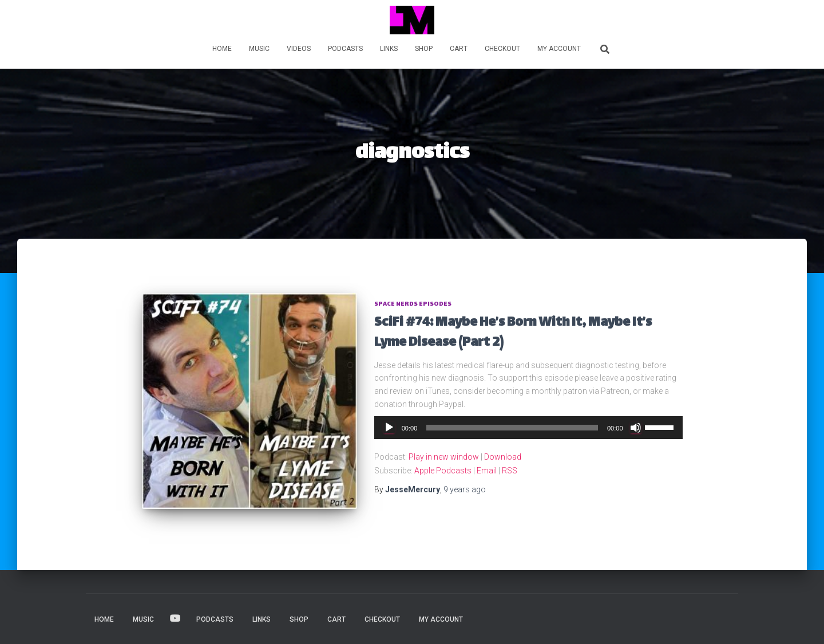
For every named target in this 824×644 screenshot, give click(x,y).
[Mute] (636, 428)
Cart (459, 49)
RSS (510, 471)
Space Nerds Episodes (413, 304)
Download (503, 457)
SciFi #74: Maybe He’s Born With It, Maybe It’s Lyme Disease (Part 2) (513, 333)
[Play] (389, 428)
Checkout (502, 49)
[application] (528, 428)
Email (487, 471)
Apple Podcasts (443, 471)
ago (465, 489)
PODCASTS (345, 49)
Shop (424, 49)
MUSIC (259, 49)
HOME (222, 49)
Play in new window (444, 457)
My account (559, 49)
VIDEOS (299, 49)
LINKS (389, 49)
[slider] (512, 428)
